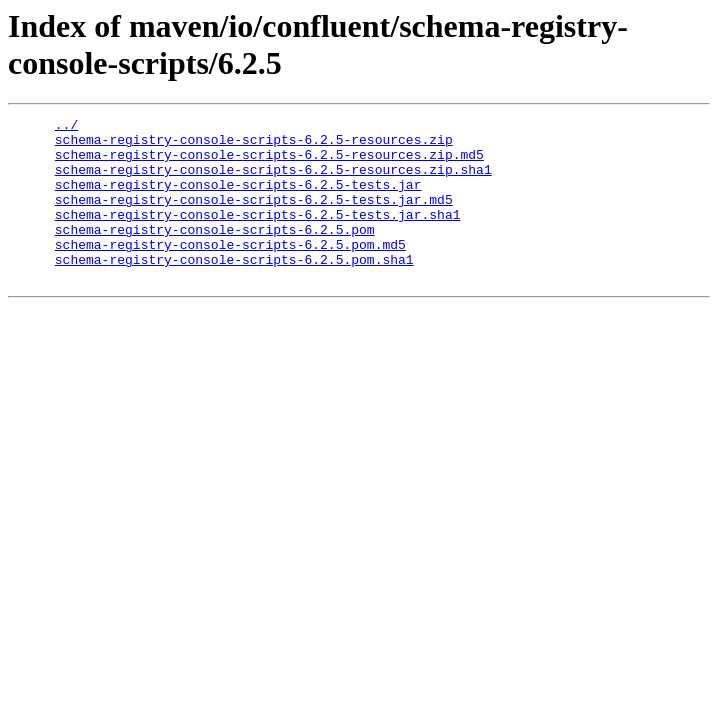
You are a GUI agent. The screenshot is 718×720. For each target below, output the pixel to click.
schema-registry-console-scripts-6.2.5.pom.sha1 (234, 289)
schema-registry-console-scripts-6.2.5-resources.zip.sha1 (273, 181)
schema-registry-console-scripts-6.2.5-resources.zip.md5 (269, 163)
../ (66, 127)
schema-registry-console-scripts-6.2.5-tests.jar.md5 (254, 217)
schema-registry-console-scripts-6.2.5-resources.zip (254, 145)
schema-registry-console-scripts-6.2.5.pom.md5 (230, 271)
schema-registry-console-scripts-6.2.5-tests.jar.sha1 (258, 235)
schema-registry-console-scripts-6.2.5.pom (215, 253)
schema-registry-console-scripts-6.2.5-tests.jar (238, 199)
